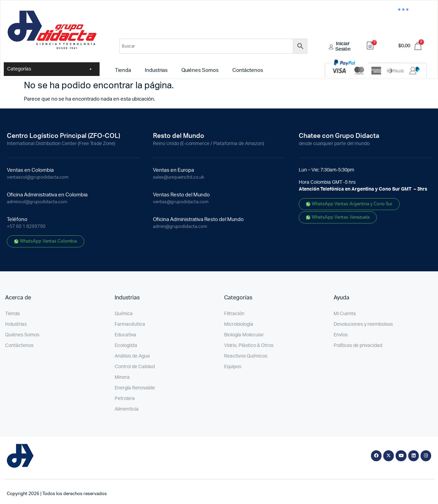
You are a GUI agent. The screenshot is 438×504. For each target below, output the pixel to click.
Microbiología (239, 324)
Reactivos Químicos (246, 356)
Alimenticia (127, 409)
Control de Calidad (135, 367)
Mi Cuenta (345, 314)
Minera (122, 377)
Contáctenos (248, 70)
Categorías (50, 69)
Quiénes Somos (200, 70)
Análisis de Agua (132, 356)
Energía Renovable (135, 388)
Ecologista (126, 346)
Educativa (125, 335)
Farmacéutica (130, 324)
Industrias (156, 70)
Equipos (233, 367)
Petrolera (125, 399)
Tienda (123, 70)
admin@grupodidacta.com (180, 227)
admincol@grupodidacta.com (37, 202)
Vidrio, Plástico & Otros (249, 346)
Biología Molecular (244, 335)
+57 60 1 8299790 (26, 227)
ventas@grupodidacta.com (181, 202)
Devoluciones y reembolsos (363, 324)
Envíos (341, 335)
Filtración (234, 314)
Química (124, 314)
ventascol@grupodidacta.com (38, 177)
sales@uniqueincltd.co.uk (179, 177)
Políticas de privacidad (358, 346)
